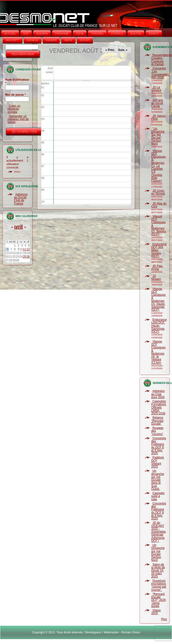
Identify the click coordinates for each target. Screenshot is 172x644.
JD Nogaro (156, 278)
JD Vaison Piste (158, 117)
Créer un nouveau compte (14, 109)
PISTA (80, 33)
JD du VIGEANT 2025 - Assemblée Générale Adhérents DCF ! (158, 532)
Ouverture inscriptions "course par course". (159, 585)
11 (24, 249)
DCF (26, 33)
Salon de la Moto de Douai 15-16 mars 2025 (158, 571)
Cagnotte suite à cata (158, 496)
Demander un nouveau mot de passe (18, 119)
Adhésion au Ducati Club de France (21, 199)
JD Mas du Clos (159, 205)
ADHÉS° (154, 33)
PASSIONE (62, 33)
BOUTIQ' (136, 33)
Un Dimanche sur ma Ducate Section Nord (158, 553)
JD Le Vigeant (156, 89)
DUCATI (85, 40)
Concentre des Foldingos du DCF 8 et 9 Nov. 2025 (158, 446)
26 (28, 257)
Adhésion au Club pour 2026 (158, 394)
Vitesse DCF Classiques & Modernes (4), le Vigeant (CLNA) (158, 352)
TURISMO (97, 33)
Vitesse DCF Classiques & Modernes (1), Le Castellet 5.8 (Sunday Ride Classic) (158, 166)
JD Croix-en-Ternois (158, 192)
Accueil (10, 33)
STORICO (117, 33)
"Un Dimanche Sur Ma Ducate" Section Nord (158, 136)
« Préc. (110, 50)
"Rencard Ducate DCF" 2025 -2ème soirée (158, 600)
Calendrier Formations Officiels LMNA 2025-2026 (158, 407)
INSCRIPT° (13, 40)
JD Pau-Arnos (157, 267)
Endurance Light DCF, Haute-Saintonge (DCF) (159, 326)
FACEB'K (51, 40)
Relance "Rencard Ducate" (157, 421)
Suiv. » (123, 50)
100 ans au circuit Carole (157, 103)
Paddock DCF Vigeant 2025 (158, 462)
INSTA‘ (68, 40)
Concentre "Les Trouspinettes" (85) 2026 (161, 73)
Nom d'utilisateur (17, 81)
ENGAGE (33, 40)
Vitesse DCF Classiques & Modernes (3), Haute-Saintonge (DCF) (158, 299)
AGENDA (42, 33)
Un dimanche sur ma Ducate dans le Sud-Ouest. (158, 480)
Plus (164, 619)
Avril (17, 227)
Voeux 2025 (156, 612)
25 (24, 257)
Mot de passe (15, 95)
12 (28, 249)
